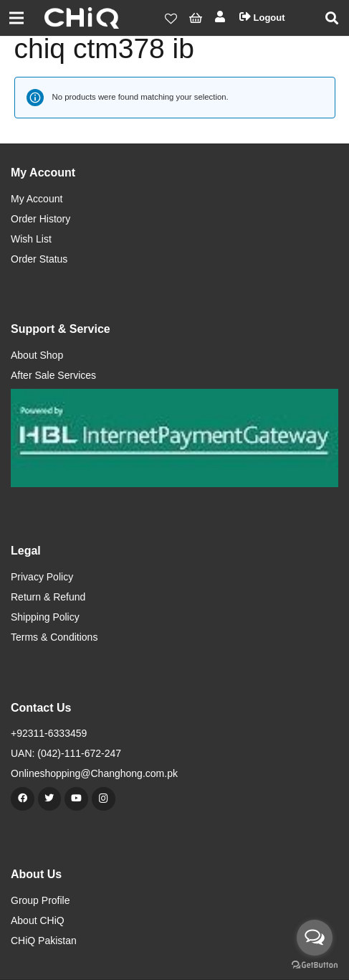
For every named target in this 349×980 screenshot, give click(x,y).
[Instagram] (104, 799)
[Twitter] (50, 799)
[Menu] (17, 18)
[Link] (82, 18)
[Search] (332, 18)
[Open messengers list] (315, 938)
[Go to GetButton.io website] (315, 965)
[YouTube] (76, 799)
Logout (262, 18)
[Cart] (196, 18)
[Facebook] (23, 799)
